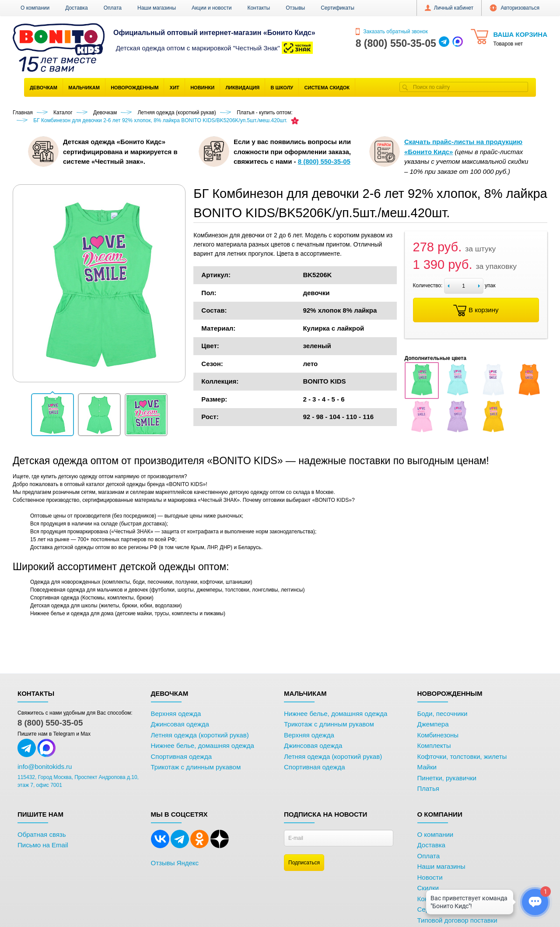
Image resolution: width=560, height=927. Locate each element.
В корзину (476, 310)
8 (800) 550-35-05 (50, 723)
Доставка (77, 8)
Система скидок (327, 88)
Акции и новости (212, 8)
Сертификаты (338, 8)
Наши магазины (157, 8)
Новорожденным (135, 88)
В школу (282, 88)
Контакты (259, 8)
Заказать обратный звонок (392, 32)
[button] (52, 415)
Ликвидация (242, 88)
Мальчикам (84, 88)
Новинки (202, 88)
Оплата (113, 8)
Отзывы (295, 8)
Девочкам (44, 88)
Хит (175, 88)
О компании (35, 8)
